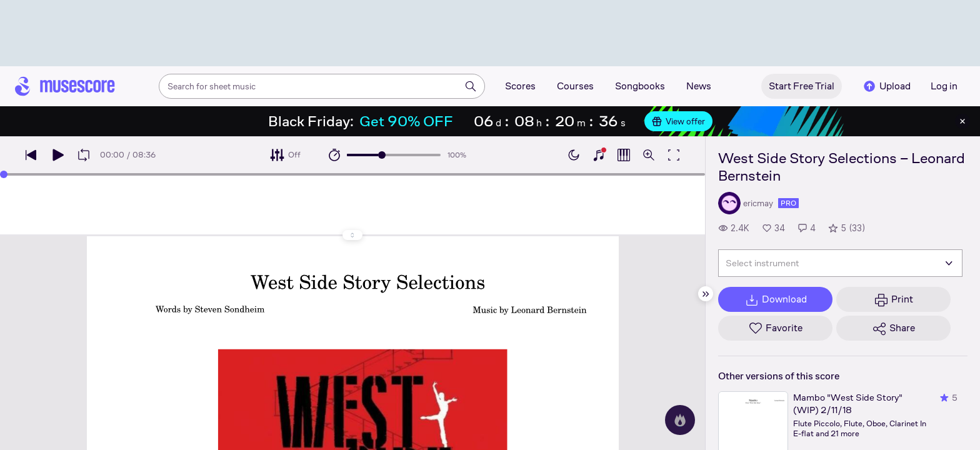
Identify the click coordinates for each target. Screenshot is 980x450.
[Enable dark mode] (574, 155)
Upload (886, 86)
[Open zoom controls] (649, 155)
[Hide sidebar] (706, 294)
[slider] (382, 155)
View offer (678, 121)
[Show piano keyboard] (599, 155)
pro (788, 203)
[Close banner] (962, 121)
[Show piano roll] (624, 155)
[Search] (471, 86)
